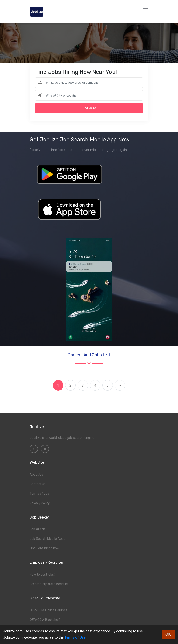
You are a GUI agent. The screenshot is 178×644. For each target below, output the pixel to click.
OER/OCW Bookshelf (45, 620)
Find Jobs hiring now (44, 548)
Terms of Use (75, 637)
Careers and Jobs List (89, 355)
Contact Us (38, 484)
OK (168, 634)
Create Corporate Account (49, 584)
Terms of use (39, 494)
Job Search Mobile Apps (47, 539)
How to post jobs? (43, 574)
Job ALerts (38, 529)
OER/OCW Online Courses (48, 610)
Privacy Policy (40, 503)
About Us (36, 474)
